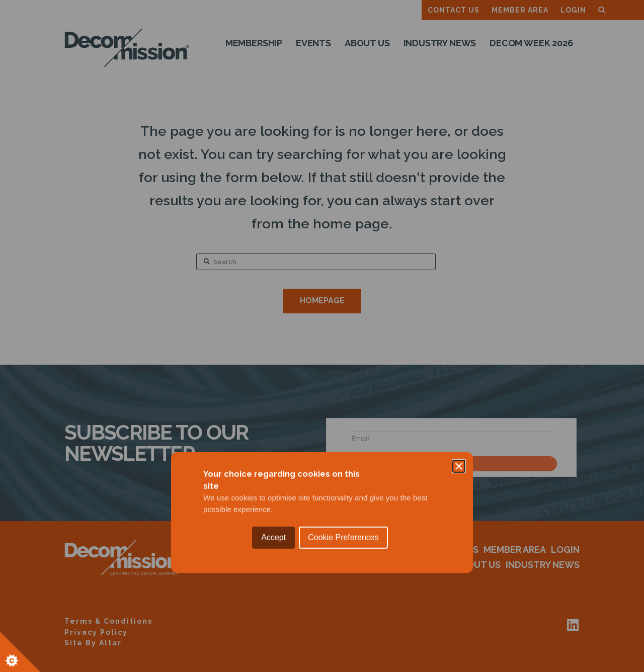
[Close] (459, 290)
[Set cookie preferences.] (20, 652)
